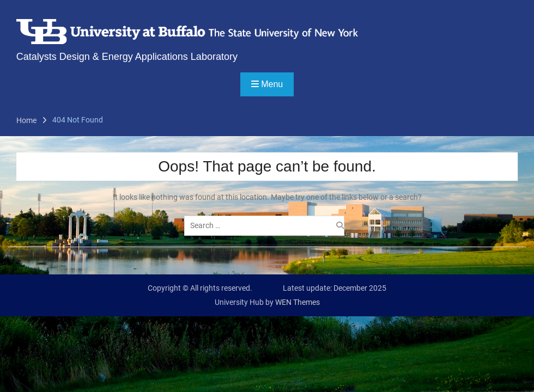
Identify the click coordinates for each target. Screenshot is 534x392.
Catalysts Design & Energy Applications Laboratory (127, 57)
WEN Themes (298, 302)
